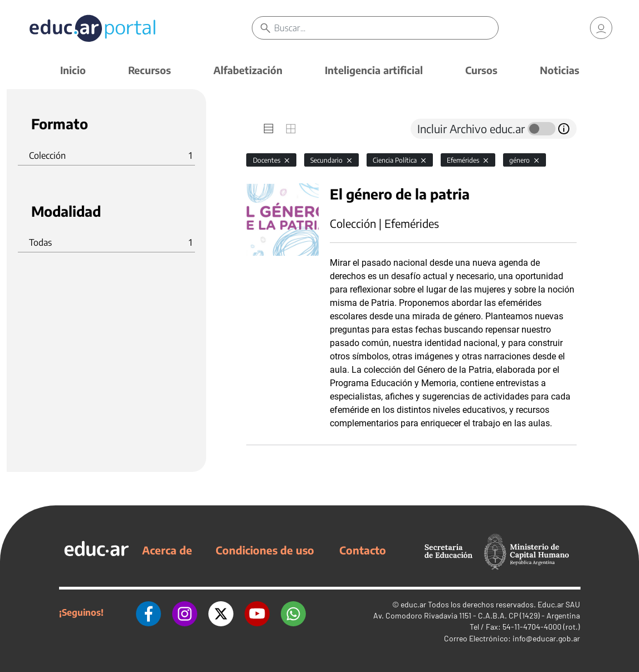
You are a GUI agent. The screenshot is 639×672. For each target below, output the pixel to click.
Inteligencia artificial (374, 70)
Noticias (560, 70)
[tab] (269, 129)
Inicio (73, 70)
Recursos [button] (150, 70)
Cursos (481, 70)
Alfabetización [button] (248, 70)
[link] (601, 28)
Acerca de (167, 550)
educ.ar (413, 604)
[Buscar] (386, 28)
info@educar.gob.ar (546, 638)
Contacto (363, 550)
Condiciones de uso (265, 550)
